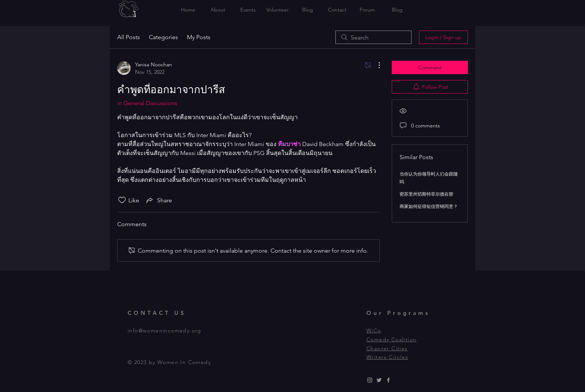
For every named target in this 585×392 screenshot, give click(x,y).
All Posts (129, 37)
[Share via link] (159, 200)
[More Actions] (375, 65)
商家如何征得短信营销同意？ (429, 206)
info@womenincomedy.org (165, 331)
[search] (373, 37)
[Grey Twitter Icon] (379, 380)
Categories (163, 37)
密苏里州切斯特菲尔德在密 (426, 194)
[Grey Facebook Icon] (388, 380)
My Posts (199, 37)
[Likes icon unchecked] (122, 200)
